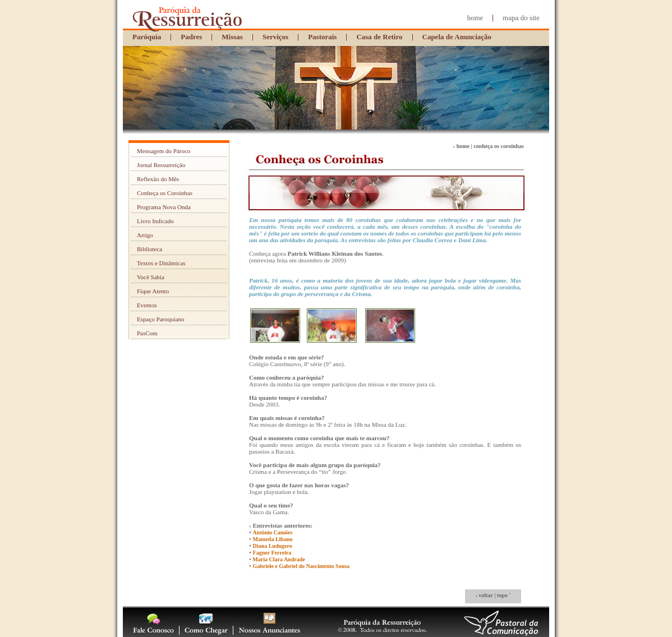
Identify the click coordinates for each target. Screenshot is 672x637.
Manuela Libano (273, 539)
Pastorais (322, 37)
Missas (232, 37)
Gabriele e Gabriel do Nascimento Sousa (302, 566)
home (475, 18)
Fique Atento (153, 291)
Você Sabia (151, 277)
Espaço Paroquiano (161, 319)
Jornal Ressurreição (161, 165)
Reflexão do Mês (158, 179)
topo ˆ (504, 595)
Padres (191, 37)
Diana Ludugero (273, 546)
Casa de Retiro (379, 37)
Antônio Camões (273, 532)
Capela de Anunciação (457, 37)
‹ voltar (484, 595)
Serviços (275, 37)
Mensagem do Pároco (164, 151)
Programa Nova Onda (164, 207)
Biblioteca (149, 249)
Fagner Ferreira (272, 553)
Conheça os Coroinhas (165, 193)
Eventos (147, 305)
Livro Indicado (155, 221)
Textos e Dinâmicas (161, 263)
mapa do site (521, 18)
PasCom (147, 333)
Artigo (145, 235)
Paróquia (147, 37)
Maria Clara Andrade (278, 559)
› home (461, 146)
